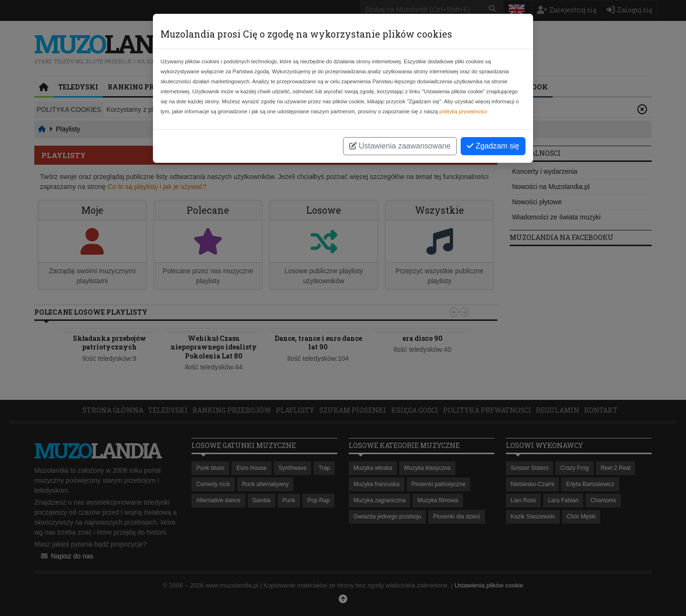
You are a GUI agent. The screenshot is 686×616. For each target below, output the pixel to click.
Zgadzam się (493, 146)
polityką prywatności (463, 111)
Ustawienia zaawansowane (400, 146)
